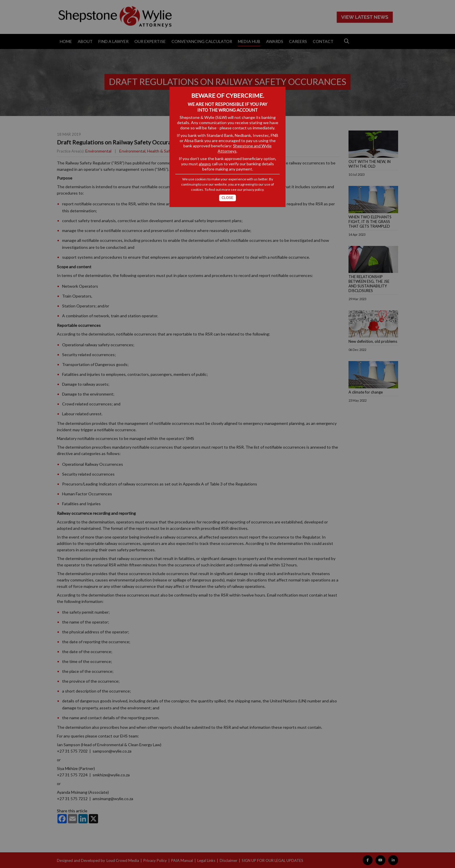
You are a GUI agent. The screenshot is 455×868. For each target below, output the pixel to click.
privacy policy (253, 190)
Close (228, 198)
